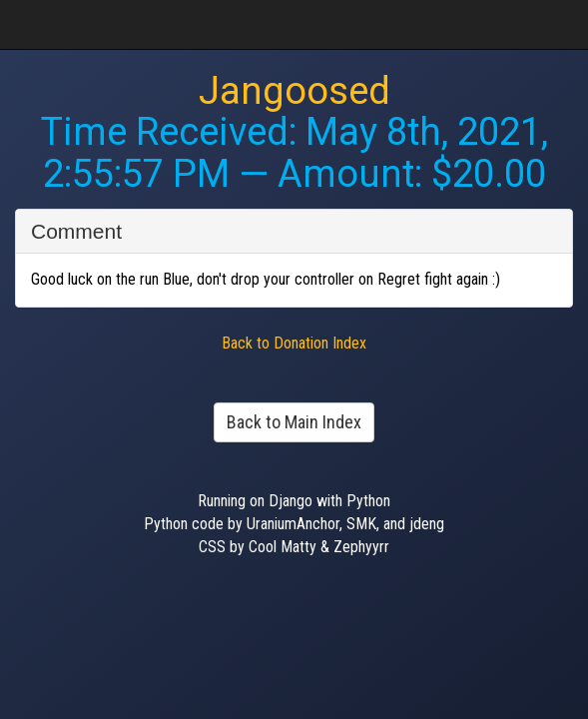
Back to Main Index (294, 422)
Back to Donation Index (294, 343)
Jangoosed (294, 91)
